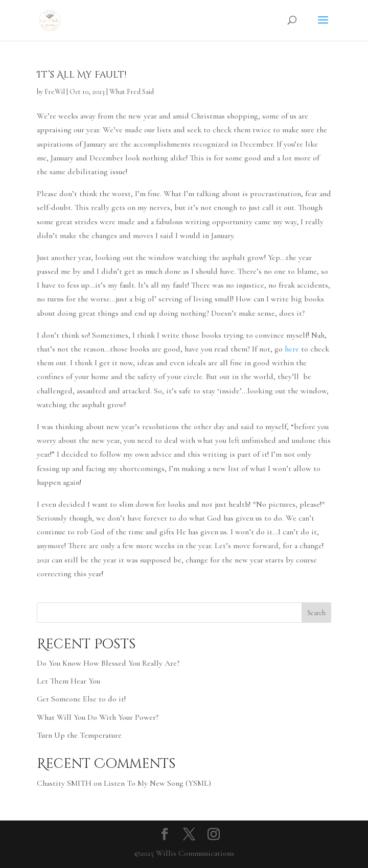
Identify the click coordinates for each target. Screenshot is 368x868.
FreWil (55, 92)
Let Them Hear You (68, 681)
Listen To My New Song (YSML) (157, 783)
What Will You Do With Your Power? (98, 717)
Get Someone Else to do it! (81, 699)
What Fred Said (132, 92)
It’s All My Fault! (82, 75)
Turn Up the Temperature (79, 735)
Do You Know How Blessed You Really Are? (108, 663)
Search (316, 613)
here (292, 349)
